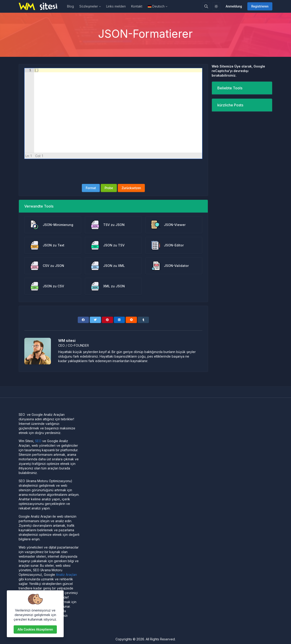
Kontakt (137, 6)
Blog (70, 6)
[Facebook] (83, 320)
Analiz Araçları (66, 575)
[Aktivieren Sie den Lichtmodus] (216, 6)
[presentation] (113, 171)
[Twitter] (95, 320)
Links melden (116, 6)
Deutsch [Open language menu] (156, 6)
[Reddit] (131, 320)
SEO (38, 441)
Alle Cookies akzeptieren (35, 629)
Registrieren (260, 6)
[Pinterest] (107, 320)
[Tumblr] (143, 320)
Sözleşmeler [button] (89, 6)
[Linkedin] (119, 320)
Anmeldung (234, 6)
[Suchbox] (206, 6)
